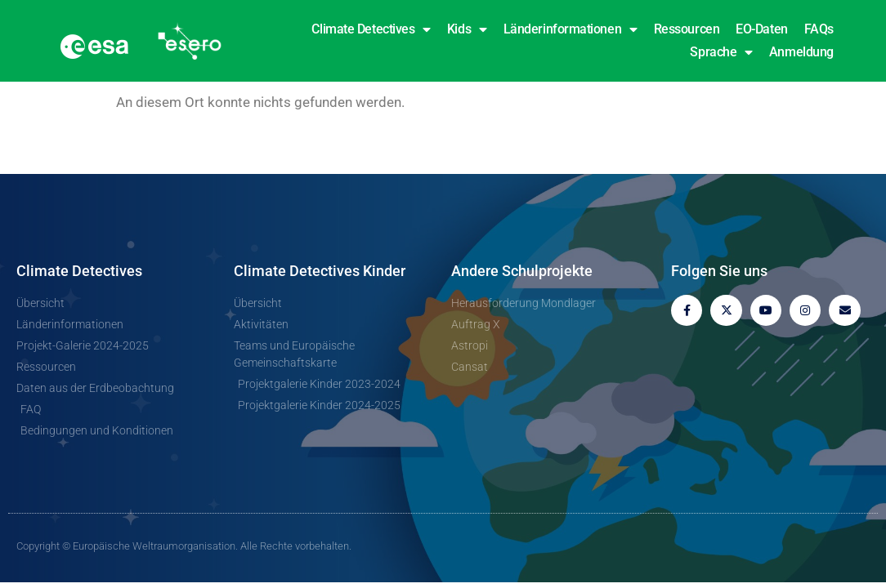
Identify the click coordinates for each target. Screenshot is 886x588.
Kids (467, 29)
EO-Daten (761, 29)
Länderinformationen (571, 29)
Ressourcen (687, 29)
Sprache (721, 52)
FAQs (819, 29)
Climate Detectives (371, 29)
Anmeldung (801, 52)
